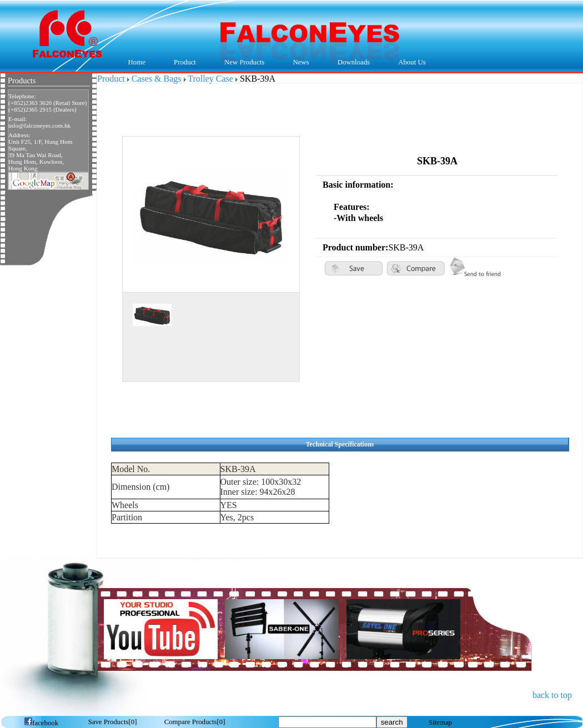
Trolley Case (210, 79)
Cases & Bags (157, 79)
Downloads (351, 63)
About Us (409, 63)
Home (137, 62)
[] (113, 722)
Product (182, 63)
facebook (41, 723)
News (298, 63)
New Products (244, 62)
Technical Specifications (340, 444)
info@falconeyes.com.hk (39, 125)
